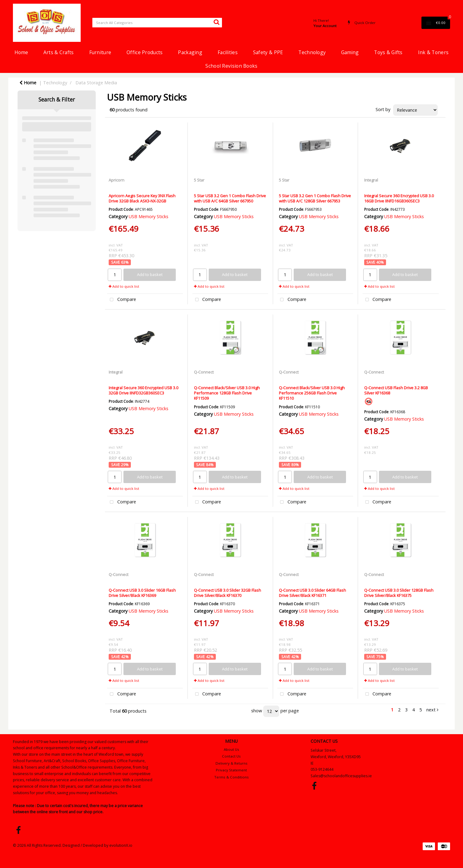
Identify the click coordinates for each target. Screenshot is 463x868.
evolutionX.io (121, 845)
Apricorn (117, 180)
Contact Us (231, 756)
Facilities (228, 52)
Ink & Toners (433, 52)
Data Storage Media (96, 83)
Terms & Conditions (231, 777)
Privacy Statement (231, 770)
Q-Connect (204, 372)
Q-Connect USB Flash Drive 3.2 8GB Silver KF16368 (396, 390)
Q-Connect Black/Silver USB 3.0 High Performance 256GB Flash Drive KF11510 (312, 393)
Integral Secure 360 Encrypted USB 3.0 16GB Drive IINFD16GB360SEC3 (399, 198)
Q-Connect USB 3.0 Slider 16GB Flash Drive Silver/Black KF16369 (142, 593)
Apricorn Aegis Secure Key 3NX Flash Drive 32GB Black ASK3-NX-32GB (142, 198)
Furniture (100, 52)
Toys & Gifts (388, 52)
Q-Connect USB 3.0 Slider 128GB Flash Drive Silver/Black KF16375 (399, 593)
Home (21, 52)
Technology (312, 52)
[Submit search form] (216, 22)
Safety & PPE (268, 52)
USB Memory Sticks (149, 216)
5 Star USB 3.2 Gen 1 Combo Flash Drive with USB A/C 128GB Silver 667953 (315, 198)
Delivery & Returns (231, 763)
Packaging (190, 52)
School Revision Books (231, 66)
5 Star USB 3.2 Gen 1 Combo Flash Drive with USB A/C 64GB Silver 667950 (230, 198)
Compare (122, 300)
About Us (231, 749)
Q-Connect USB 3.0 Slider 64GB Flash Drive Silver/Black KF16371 (312, 593)
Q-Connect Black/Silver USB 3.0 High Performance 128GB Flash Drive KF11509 (227, 393)
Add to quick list (124, 286)
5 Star (199, 180)
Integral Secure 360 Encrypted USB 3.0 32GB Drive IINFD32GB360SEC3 (143, 390)
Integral (371, 180)
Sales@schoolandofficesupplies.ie (341, 776)
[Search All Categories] (157, 23)
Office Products (145, 52)
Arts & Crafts (59, 52)
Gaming (350, 52)
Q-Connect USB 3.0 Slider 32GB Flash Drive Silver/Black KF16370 (227, 593)
